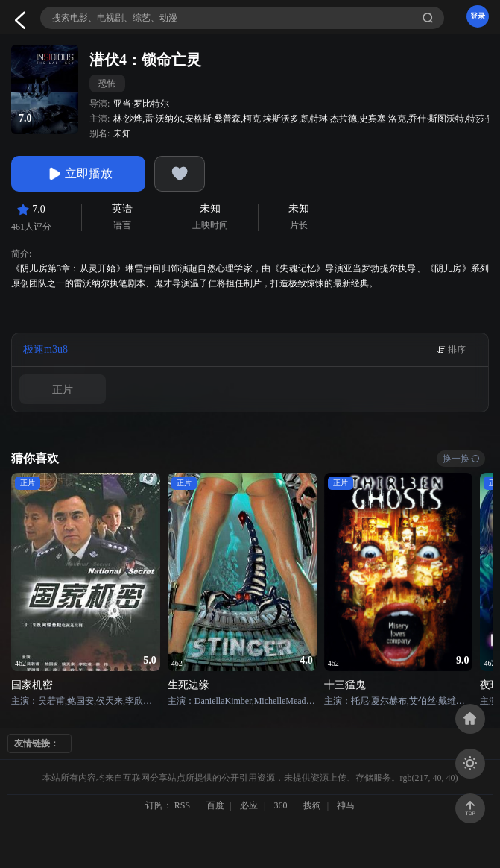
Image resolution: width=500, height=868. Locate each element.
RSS (182, 805)
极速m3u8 (45, 349)
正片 (63, 390)
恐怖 (107, 84)
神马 (346, 805)
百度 (215, 805)
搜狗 (312, 805)
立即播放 (78, 174)
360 (280, 805)
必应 (249, 805)
